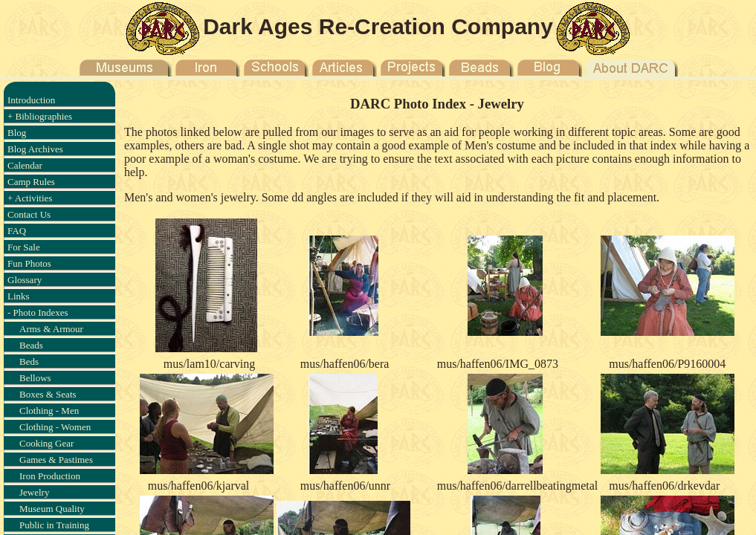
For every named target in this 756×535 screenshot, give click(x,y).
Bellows (35, 378)
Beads (31, 345)
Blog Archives (35, 149)
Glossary (25, 280)
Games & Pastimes (56, 460)
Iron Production (50, 476)
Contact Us (29, 214)
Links (19, 296)
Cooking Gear (46, 443)
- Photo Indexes (38, 312)
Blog (17, 133)
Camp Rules (31, 182)
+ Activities (30, 198)
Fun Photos (29, 263)
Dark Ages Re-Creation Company (378, 26)
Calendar (25, 165)
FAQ (17, 231)
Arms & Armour (51, 329)
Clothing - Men (49, 411)
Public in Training (54, 525)
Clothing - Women (55, 427)
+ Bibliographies (40, 116)
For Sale (24, 247)
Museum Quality (52, 509)
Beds (29, 361)
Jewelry (34, 492)
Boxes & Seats (48, 394)
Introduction (31, 100)
